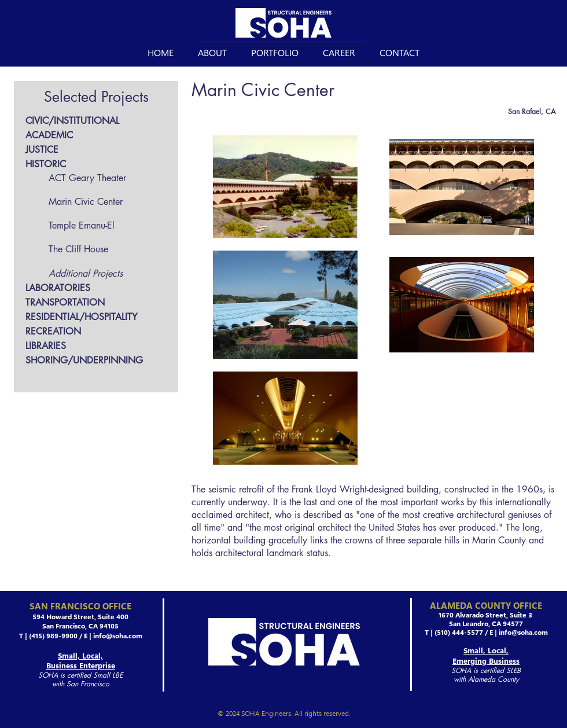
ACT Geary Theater (87, 178)
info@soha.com (118, 635)
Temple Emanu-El (82, 225)
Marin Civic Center (86, 202)
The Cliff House (78, 249)
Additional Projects (86, 273)
